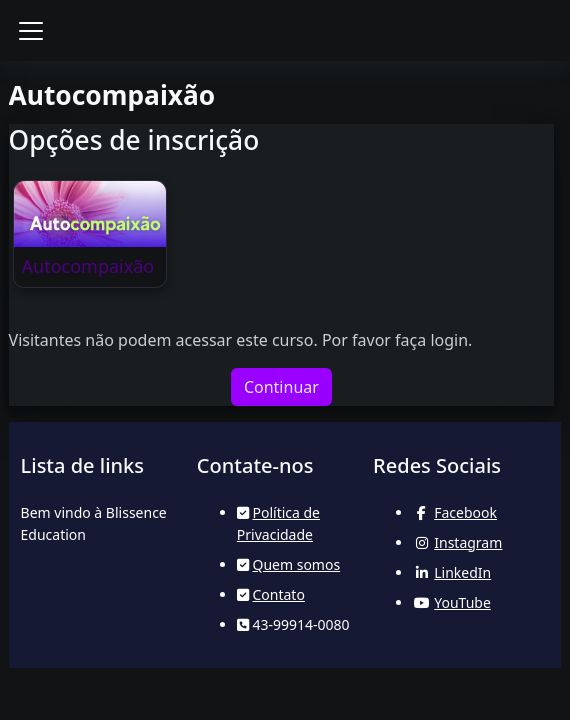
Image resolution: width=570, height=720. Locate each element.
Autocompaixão (88, 266)
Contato (278, 594)
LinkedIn (462, 572)
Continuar (281, 387)
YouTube (462, 602)
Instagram (468, 542)
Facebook (465, 512)
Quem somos (296, 564)
